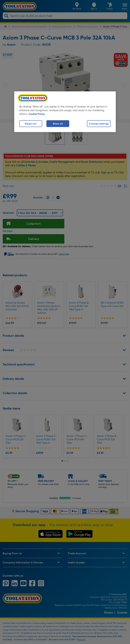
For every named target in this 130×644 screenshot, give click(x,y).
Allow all (58, 123)
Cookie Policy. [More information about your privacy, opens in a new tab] (37, 114)
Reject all (31, 123)
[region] (65, 112)
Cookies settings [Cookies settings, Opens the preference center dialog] (99, 123)
